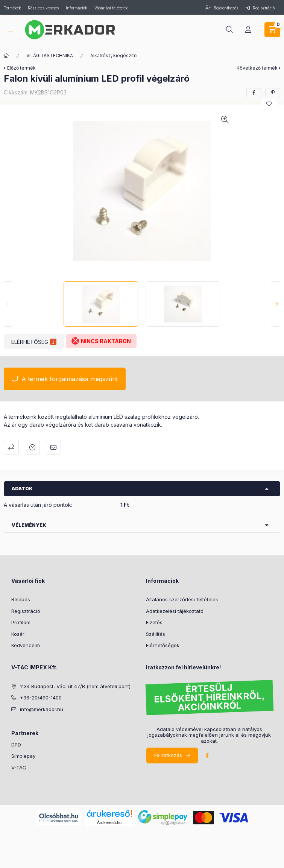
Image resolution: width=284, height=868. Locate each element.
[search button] (229, 30)
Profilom (21, 622)
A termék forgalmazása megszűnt (70, 379)
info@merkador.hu (42, 709)
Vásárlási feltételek (111, 8)
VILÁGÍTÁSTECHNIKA (50, 55)
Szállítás (156, 634)
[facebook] (254, 93)
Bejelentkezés (225, 8)
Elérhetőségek (163, 645)
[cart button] (272, 30)
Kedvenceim (26, 645)
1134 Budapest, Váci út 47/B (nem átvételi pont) (75, 686)
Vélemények (29, 525)
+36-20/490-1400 (41, 698)
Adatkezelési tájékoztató (175, 611)
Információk (77, 8)
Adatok (22, 489)
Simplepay (23, 756)
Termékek (13, 8)
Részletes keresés (43, 8)
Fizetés (154, 622)
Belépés (21, 599)
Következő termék (257, 68)
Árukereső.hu (109, 822)
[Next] (276, 304)
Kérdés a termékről (32, 447)
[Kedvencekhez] (269, 104)
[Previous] (8, 304)
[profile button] (248, 30)
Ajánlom (53, 447)
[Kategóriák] (6, 56)
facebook (207, 756)
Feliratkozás (168, 755)
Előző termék (21, 68)
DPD (16, 745)
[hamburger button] (11, 30)
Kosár (18, 634)
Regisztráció (260, 8)
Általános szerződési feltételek (182, 599)
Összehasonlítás (11, 447)
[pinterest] (273, 93)
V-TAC (19, 768)
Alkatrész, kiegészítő (113, 55)
